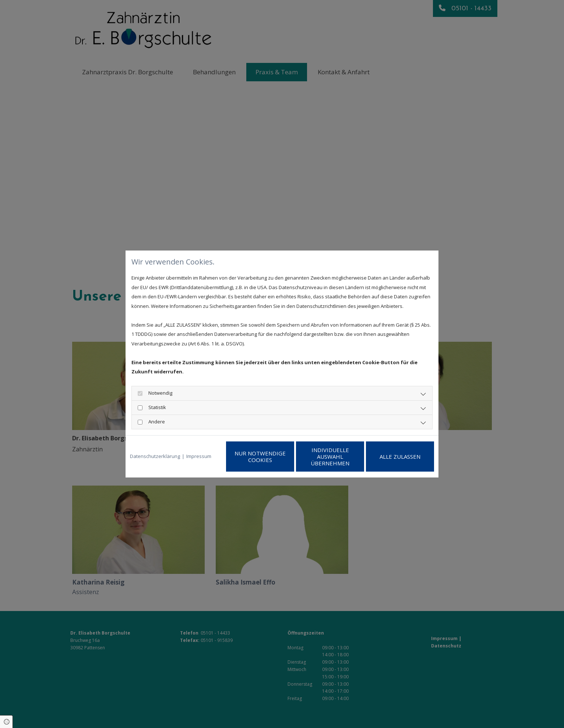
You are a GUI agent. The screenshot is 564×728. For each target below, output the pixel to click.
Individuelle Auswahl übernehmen (330, 457)
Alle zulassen (400, 457)
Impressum (199, 456)
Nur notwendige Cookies (260, 457)
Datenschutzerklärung (155, 456)
